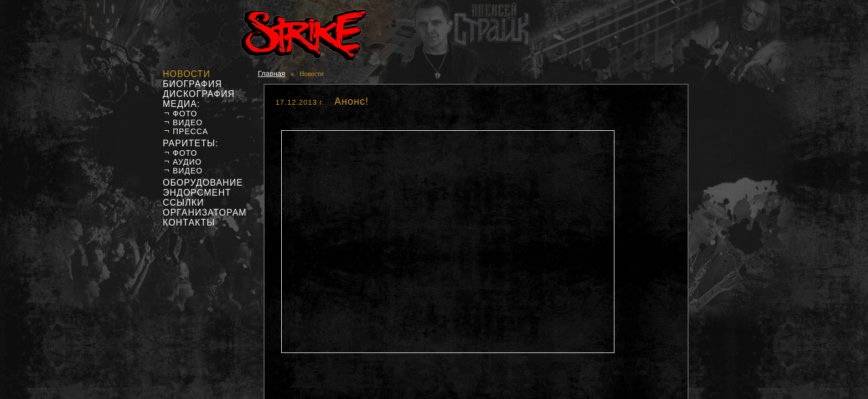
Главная (272, 73)
